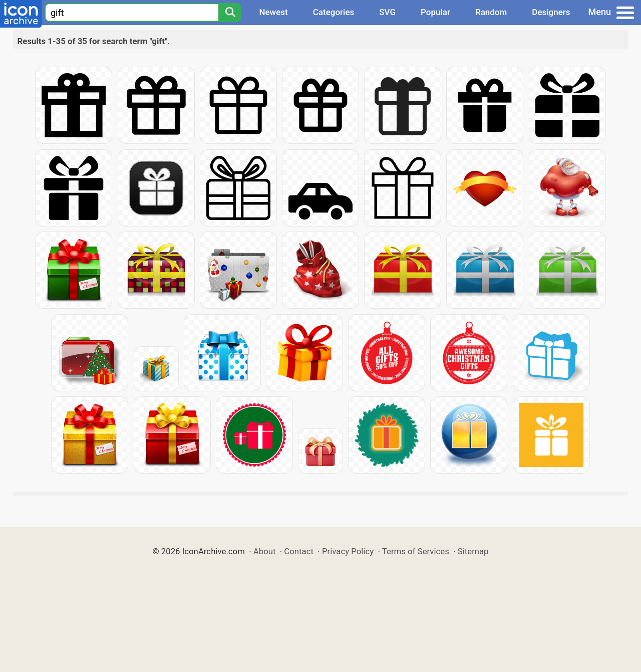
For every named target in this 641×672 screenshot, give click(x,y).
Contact (299, 551)
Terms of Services (416, 551)
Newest (273, 12)
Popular (435, 12)
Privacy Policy (348, 551)
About (265, 551)
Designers (551, 12)
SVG (387, 12)
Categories (334, 12)
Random (491, 12)
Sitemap (473, 551)
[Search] (230, 13)
